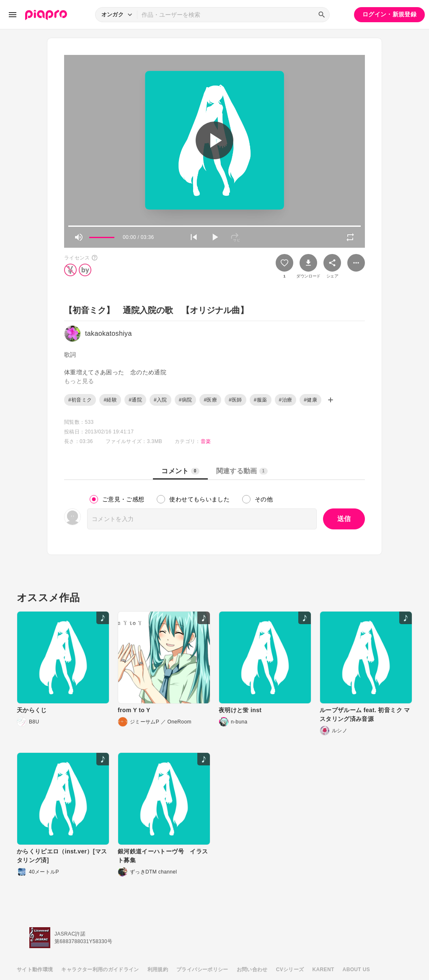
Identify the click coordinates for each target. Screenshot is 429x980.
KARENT (323, 970)
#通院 (135, 400)
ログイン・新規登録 (389, 14)
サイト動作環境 (35, 970)
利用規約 (158, 970)
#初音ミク (80, 400)
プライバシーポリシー (202, 970)
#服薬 (261, 400)
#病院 (186, 400)
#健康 (310, 400)
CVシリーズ (290, 970)
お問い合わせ (252, 970)
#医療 (210, 400)
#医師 (235, 400)
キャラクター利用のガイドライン (100, 970)
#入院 (160, 400)
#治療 (286, 400)
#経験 (110, 400)
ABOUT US (356, 970)
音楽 (206, 441)
